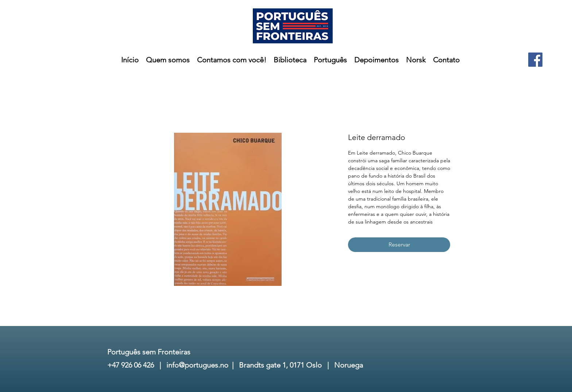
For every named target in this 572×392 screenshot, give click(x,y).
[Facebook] (535, 60)
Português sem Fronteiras (149, 352)
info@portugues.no (197, 365)
